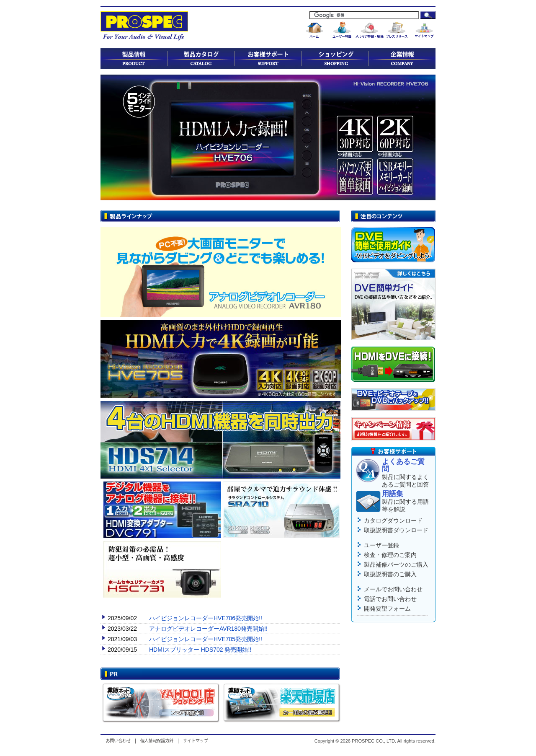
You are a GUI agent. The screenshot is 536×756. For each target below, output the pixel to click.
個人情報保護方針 (157, 741)
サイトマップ (195, 741)
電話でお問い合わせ (390, 599)
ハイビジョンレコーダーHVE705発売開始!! (206, 639)
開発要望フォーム (387, 608)
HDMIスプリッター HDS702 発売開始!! (200, 650)
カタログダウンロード (393, 520)
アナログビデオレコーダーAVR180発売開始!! (208, 629)
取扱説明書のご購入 (390, 574)
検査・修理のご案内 (390, 555)
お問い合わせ (120, 741)
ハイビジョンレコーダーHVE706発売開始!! (206, 618)
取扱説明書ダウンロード (396, 530)
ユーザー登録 (381, 545)
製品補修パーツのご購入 (396, 564)
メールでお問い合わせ (393, 589)
